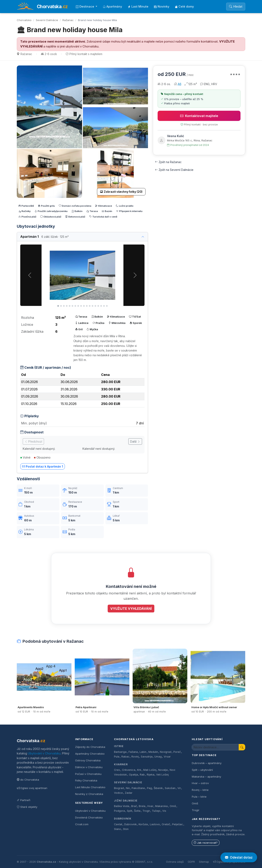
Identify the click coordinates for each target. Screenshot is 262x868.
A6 (180, 84)
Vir (179, 788)
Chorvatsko (24, 20)
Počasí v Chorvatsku (88, 774)
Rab (142, 775)
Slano (117, 829)
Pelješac (178, 824)
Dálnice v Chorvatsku (89, 767)
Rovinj (135, 757)
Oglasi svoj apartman (32, 788)
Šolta (137, 811)
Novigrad (166, 752)
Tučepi (156, 811)
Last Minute (138, 6)
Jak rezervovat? (206, 843)
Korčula (143, 824)
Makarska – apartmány (206, 777)
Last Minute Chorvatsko (90, 787)
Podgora (119, 811)
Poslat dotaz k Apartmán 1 (43, 466)
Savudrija (147, 757)
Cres (117, 770)
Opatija (133, 775)
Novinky (162, 6)
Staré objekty (27, 807)
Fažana (133, 752)
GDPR (191, 862)
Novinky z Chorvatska (89, 794)
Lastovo (155, 824)
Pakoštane (138, 788)
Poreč (177, 752)
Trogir (146, 811)
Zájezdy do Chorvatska (90, 747)
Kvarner (121, 764)
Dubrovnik (130, 824)
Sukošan (170, 788)
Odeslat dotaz (239, 857)
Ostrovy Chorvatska (88, 760)
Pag (149, 788)
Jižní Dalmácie (126, 801)
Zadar (129, 793)
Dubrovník (123, 819)
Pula (117, 757)
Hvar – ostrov (200, 783)
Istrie (119, 746)
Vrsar (167, 757)
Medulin (153, 752)
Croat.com (82, 824)
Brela (142, 806)
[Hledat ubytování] (215, 747)
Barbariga (120, 752)
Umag (158, 757)
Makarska (161, 806)
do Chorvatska (28, 780)
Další (135, 441)
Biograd (119, 788)
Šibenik (158, 788)
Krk (139, 770)
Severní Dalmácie (47, 20)
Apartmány (112, 6)
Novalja (163, 770)
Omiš (173, 806)
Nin (128, 788)
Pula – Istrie (199, 797)
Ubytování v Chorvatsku (44, 753)
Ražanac (68, 20)
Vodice (118, 793)
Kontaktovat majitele (199, 116)
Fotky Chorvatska (86, 780)
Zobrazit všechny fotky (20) (121, 192)
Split (130, 811)
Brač (134, 806)
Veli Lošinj (162, 775)
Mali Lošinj (150, 770)
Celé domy (184, 6)
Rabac (125, 757)
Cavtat (118, 824)
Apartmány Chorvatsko (90, 754)
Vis (164, 811)
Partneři (24, 800)
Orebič (166, 824)
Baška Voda (122, 806)
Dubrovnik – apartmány (207, 763)
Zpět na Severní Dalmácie (174, 170)
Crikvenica (129, 770)
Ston (126, 829)
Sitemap (204, 862)
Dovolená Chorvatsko (89, 817)
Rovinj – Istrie (200, 790)
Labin (143, 752)
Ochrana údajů (175, 862)
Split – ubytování (202, 770)
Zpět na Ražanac (168, 162)
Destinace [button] (85, 6)
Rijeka (151, 775)
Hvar (150, 806)
